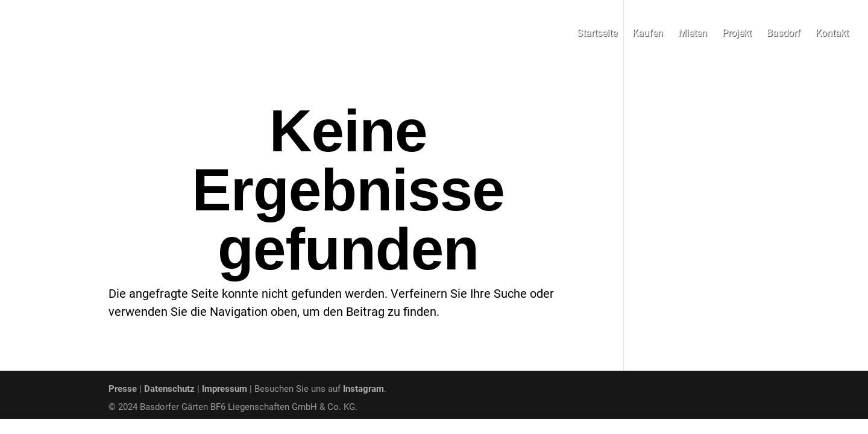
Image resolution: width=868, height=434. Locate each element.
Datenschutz (169, 389)
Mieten (693, 34)
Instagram (363, 389)
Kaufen (648, 34)
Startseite (597, 34)
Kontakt (832, 34)
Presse (123, 389)
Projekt (737, 34)
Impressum (225, 389)
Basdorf (784, 34)
